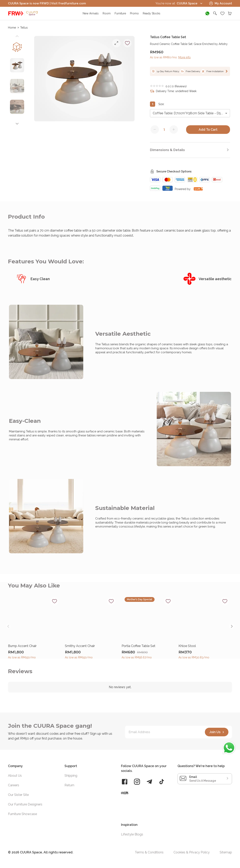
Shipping (71, 776)
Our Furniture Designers (25, 804)
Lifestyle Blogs (132, 834)
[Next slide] (17, 124)
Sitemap (226, 852)
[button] (17, 67)
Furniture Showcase (22, 814)
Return (69, 785)
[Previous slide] (17, 36)
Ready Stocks (152, 13)
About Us (15, 776)
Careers (14, 785)
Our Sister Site (18, 795)
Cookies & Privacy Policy (192, 852)
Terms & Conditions (149, 852)
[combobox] (190, 113)
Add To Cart (208, 130)
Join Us (217, 732)
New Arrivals (91, 13)
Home (12, 28)
